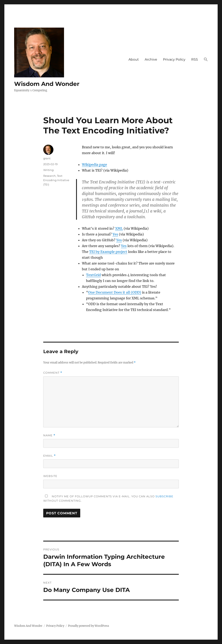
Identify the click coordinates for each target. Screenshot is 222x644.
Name (49, 435)
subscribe (164, 496)
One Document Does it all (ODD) (115, 292)
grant (47, 158)
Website (50, 476)
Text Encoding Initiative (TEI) (56, 180)
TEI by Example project (108, 252)
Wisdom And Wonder (47, 84)
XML (119, 228)
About (134, 59)
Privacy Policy (174, 59)
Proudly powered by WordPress (89, 626)
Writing (48, 170)
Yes (115, 234)
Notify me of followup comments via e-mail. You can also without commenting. (108, 498)
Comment (53, 373)
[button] (206, 60)
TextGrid (93, 275)
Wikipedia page (94, 165)
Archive (151, 59)
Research (49, 176)
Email (49, 456)
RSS (195, 59)
